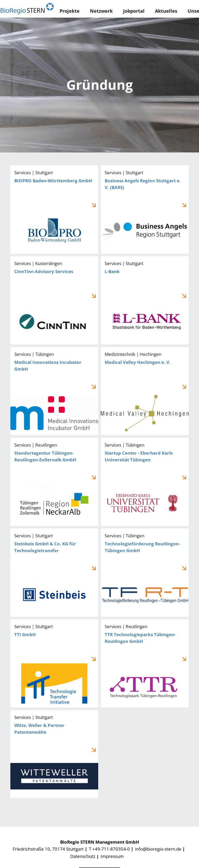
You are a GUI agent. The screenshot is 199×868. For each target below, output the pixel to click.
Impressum (112, 856)
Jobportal (134, 11)
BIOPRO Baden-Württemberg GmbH (54, 210)
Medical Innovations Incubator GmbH (54, 391)
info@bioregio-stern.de (158, 849)
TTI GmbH (54, 663)
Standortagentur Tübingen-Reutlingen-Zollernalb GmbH (54, 482)
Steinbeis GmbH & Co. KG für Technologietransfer (54, 573)
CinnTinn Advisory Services (54, 300)
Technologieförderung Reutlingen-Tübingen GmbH (145, 573)
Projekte (70, 11)
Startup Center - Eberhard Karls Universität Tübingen (145, 482)
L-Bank (145, 300)
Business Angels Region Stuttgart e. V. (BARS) (145, 210)
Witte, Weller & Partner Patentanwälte (54, 754)
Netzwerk (101, 11)
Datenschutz (83, 856)
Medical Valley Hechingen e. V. (145, 391)
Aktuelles (166, 11)
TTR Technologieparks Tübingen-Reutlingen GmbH (145, 663)
